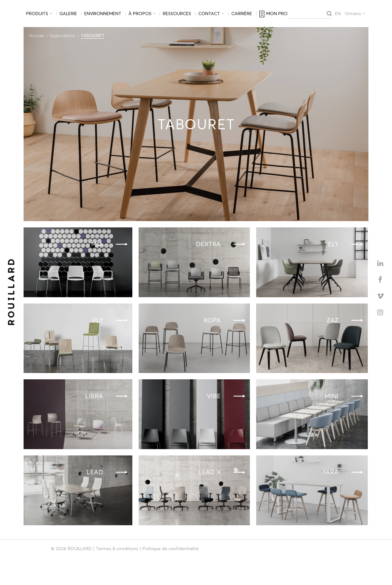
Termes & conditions (117, 549)
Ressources (177, 14)
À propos (140, 14)
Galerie (68, 14)
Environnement (103, 14)
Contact (209, 14)
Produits (37, 14)
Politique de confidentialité (171, 549)
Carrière (242, 14)
